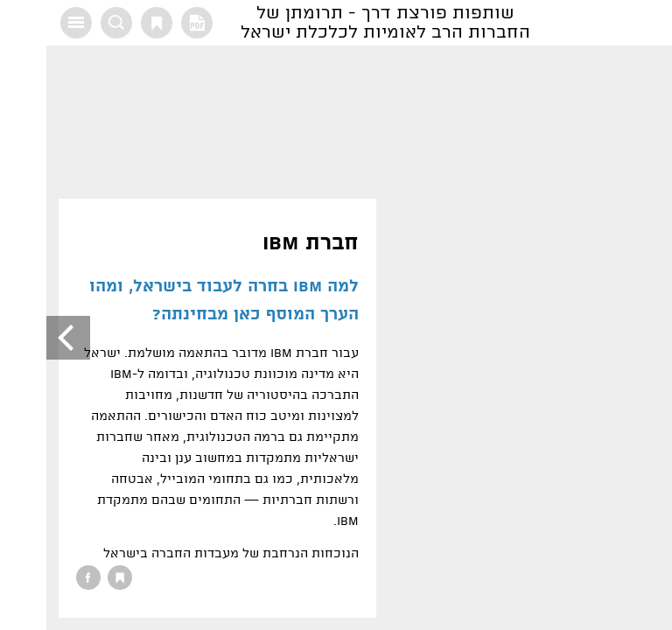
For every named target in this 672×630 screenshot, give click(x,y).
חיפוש (70, 23)
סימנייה (110, 23)
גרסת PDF (150, 23)
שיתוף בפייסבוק (42, 577)
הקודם (650, 338)
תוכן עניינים (30, 23)
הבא (22, 338)
